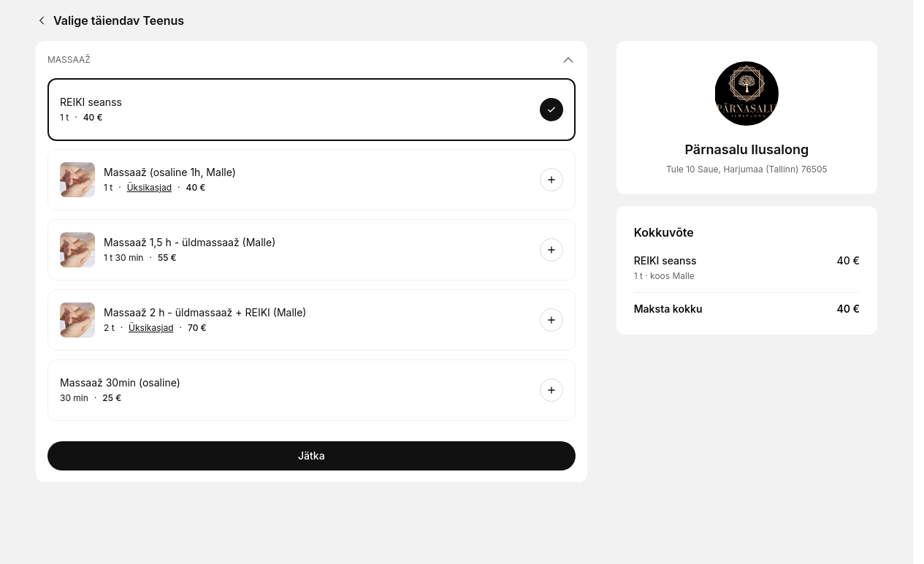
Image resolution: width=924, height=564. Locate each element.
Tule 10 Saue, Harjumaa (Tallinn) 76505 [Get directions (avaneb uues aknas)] (747, 169)
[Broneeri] (551, 110)
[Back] (39, 20)
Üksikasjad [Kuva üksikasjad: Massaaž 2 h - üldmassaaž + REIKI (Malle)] (151, 328)
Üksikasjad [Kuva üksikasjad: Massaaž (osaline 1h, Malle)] (149, 188)
